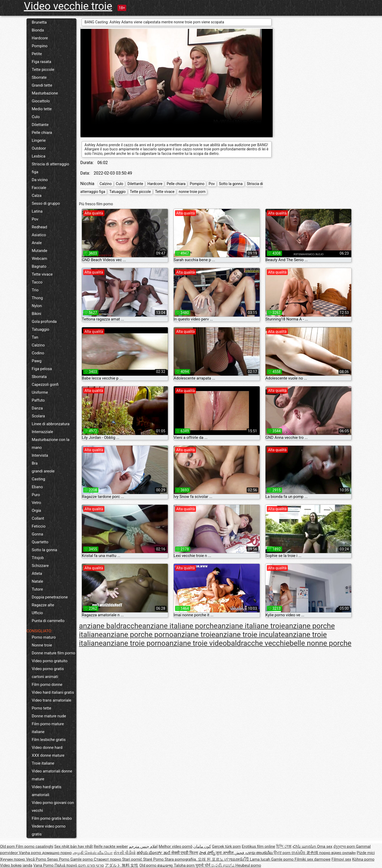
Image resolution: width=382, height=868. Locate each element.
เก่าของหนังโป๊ (237, 859)
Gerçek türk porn (226, 846)
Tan (35, 337)
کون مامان (202, 846)
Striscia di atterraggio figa (51, 168)
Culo (36, 117)
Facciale (39, 188)
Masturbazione (45, 93)
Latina (37, 211)
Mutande (39, 251)
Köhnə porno (363, 859)
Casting (38, 479)
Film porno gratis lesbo (52, 818)
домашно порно (57, 853)
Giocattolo (41, 101)
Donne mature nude (49, 716)
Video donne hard (47, 748)
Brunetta (39, 22)
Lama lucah (260, 859)
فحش (240, 853)
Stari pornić (132, 859)
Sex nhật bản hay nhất (74, 846)
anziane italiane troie (251, 626)
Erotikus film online (259, 846)
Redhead (39, 227)
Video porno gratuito (50, 661)
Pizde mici (366, 853)
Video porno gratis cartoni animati (48, 673)
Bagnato (39, 266)
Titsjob (38, 558)
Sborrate (39, 77)
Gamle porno (82, 859)
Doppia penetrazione (50, 597)
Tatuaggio (41, 329)
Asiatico (39, 235)
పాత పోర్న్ (207, 853)
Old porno (148, 865)
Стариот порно (108, 859)
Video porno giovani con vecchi (53, 807)
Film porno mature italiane (48, 728)
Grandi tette (42, 85)
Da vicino (40, 180)
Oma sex (325, 846)
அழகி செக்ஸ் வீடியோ (93, 853)
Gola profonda (44, 322)
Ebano (37, 487)
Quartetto (40, 542)
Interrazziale (43, 432)
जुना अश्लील (225, 853)
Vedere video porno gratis (49, 830)
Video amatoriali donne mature (52, 775)
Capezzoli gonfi (45, 385)
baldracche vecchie (258, 643)
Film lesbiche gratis (49, 740)
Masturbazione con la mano (51, 444)
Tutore (37, 589)
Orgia (36, 511)
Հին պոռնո (305, 846)
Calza (37, 196)
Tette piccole (43, 70)
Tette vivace (42, 274)
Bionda (38, 30)
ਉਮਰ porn (283, 853)
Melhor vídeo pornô (176, 846)
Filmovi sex (341, 859)
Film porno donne (47, 685)
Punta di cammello (48, 621)
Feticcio (39, 526)
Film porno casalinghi (35, 846)
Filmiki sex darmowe (313, 859)
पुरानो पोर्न (203, 865)
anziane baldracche (111, 626)
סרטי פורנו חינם (91, 865)
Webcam (39, 259)
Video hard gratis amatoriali (47, 791)
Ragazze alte (43, 605)
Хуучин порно (13, 859)
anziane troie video (196, 643)
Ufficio (37, 613)
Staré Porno (154, 859)
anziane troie (194, 635)
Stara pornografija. (181, 859)
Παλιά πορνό (66, 865)
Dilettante (40, 125)
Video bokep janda (16, 865)
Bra (35, 463)
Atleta (37, 574)
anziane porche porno (138, 635)
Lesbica (39, 156)
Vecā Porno (36, 859)
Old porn (8, 846)
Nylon (37, 306)
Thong (37, 298)
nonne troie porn (192, 192)
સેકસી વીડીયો (125, 853)
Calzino (38, 345)
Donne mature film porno (53, 653)
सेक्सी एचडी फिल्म (185, 853)
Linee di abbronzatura (51, 424)
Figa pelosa (42, 369)
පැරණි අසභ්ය (223, 865)
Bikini (36, 314)
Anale (37, 243)
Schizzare (40, 566)
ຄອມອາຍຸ (166, 865)
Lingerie (39, 140)
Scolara (38, 416)
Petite (37, 54)
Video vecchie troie (68, 6)
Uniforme (40, 392)
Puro (36, 495)
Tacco (37, 282)
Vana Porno (44, 865)
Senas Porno (59, 859)
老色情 (313, 853)
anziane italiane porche (180, 626)
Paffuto (38, 400)
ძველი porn (345, 846)
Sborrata (39, 377)
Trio (35, 290)
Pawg (37, 361)
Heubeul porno (248, 865)
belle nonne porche (320, 643)
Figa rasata (41, 62)
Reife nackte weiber (111, 846)
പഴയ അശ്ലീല (259, 853)
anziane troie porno (134, 643)
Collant (38, 518)
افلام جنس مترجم (143, 846)
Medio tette (42, 109)
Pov (35, 219)
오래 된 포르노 (211, 859)
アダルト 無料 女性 (122, 865)
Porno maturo (44, 637)
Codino (38, 353)
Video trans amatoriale (52, 700)
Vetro (36, 503)
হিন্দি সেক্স (284, 846)
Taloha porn (185, 865)
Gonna (38, 534)
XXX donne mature (48, 755)
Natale (38, 581)
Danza (37, 408)
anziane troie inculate (250, 635)
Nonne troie (42, 645)
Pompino (40, 46)
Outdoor (39, 148)
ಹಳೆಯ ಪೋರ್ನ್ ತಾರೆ (154, 853)
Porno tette (41, 708)
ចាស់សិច (299, 853)
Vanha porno (30, 853)
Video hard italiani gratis (53, 692)
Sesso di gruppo (46, 203)
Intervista (40, 455)
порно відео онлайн (337, 853)
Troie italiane (43, 763)
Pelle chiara (42, 133)
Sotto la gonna (44, 550)
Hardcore (40, 38)
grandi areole (43, 471)
